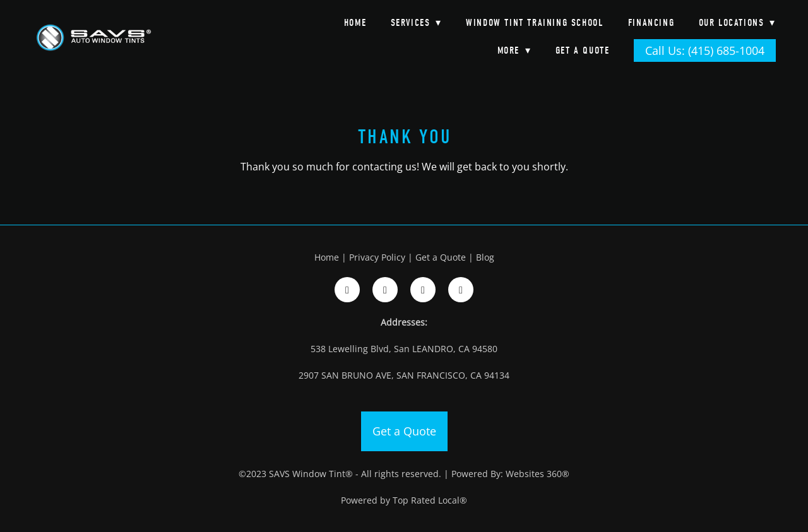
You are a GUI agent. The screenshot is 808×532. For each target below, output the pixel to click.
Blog (485, 257)
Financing (651, 23)
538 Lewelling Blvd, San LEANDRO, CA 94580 (404, 349)
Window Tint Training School (535, 23)
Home (355, 23)
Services (416, 23)
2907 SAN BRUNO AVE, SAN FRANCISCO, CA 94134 (404, 375)
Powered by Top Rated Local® (404, 500)
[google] (423, 290)
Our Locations (737, 23)
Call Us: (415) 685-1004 (705, 50)
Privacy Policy (377, 257)
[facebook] (347, 290)
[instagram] (385, 290)
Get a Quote (583, 50)
